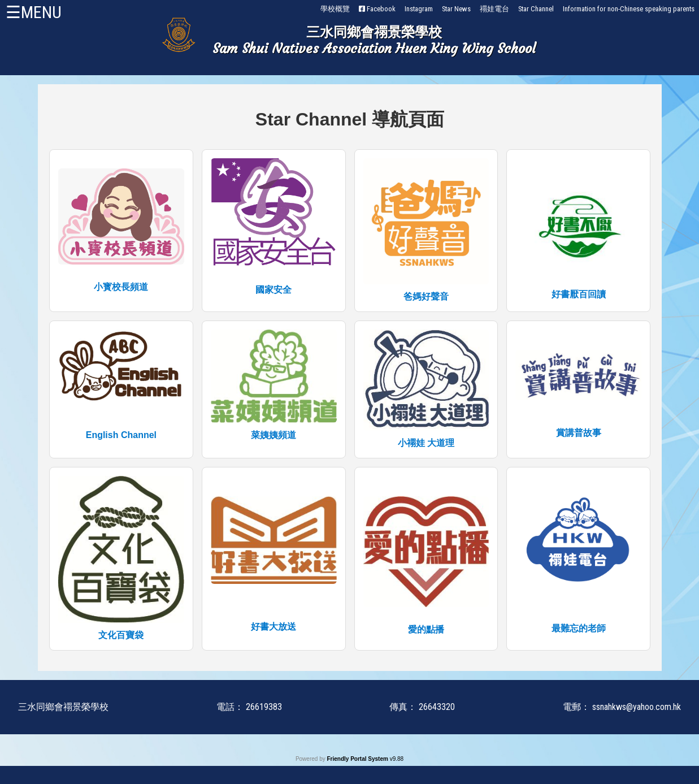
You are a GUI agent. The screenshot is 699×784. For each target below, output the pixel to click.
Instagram (419, 9)
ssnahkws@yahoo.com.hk (637, 707)
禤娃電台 (494, 9)
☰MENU (34, 12)
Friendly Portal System (358, 759)
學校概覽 (335, 9)
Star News (456, 9)
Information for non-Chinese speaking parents (629, 9)
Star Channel (536, 9)
